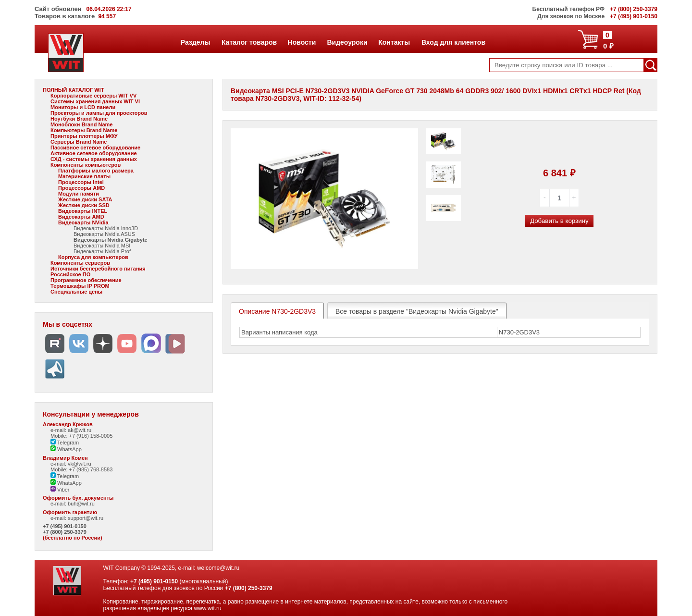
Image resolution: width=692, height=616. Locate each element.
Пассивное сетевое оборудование (95, 148)
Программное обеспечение (86, 280)
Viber (60, 490)
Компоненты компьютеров (86, 165)
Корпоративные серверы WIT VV (93, 96)
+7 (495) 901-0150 (65, 526)
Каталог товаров (249, 42)
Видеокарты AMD (81, 217)
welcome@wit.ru (218, 568)
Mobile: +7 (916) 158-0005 (81, 436)
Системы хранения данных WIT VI (95, 101)
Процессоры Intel (81, 182)
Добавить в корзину (559, 221)
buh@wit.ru (81, 504)
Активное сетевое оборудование (94, 153)
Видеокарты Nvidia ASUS (104, 234)
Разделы (195, 42)
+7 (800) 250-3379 (65, 532)
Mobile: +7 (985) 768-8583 (81, 469)
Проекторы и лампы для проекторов (99, 113)
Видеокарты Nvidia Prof (102, 251)
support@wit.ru (86, 518)
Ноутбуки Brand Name (79, 119)
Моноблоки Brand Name (81, 124)
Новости (302, 42)
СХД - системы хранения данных (94, 159)
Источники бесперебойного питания (98, 269)
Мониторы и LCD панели (83, 107)
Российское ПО (70, 274)
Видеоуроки (347, 42)
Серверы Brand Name (79, 142)
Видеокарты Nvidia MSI (102, 246)
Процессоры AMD (81, 188)
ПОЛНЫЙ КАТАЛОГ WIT (74, 90)
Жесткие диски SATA (85, 199)
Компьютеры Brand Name (84, 130)
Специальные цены (76, 292)
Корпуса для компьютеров (93, 257)
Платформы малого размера (96, 171)
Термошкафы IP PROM (80, 286)
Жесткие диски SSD (84, 205)
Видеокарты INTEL (83, 211)
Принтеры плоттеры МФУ (84, 136)
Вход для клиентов (453, 42)
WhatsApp (66, 449)
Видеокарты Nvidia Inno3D (106, 228)
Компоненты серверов (80, 263)
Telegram (65, 443)
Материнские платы (84, 176)
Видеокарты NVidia (83, 222)
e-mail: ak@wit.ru (71, 430)
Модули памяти (79, 194)
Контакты (394, 42)
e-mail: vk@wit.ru (71, 464)
